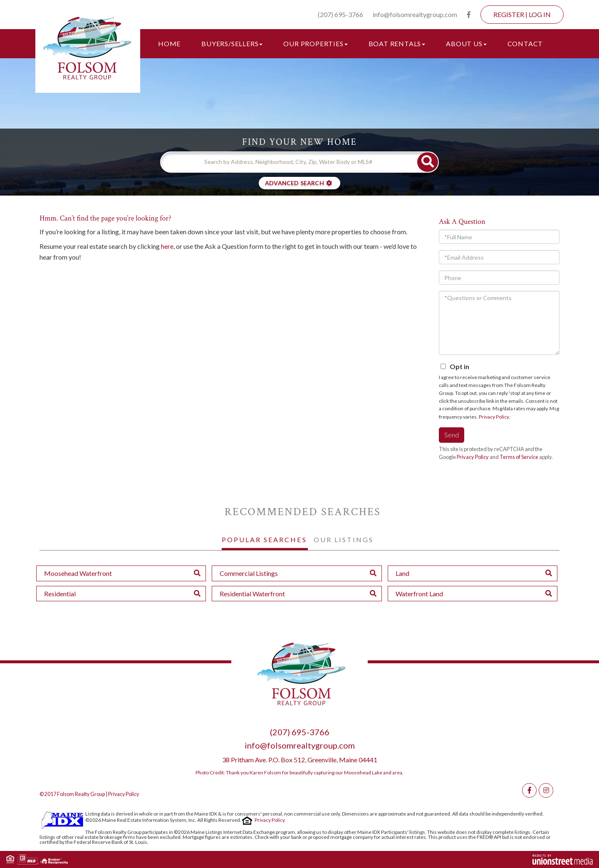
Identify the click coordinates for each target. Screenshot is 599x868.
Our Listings (344, 539)
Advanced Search (295, 183)
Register (509, 14)
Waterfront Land (419, 594)
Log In (540, 14)
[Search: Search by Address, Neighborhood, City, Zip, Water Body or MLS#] (289, 162)
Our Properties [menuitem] (315, 43)
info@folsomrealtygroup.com (415, 14)
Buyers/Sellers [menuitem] (232, 43)
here (167, 246)
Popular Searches (264, 539)
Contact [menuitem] (525, 43)
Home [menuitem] (169, 43)
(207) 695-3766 (340, 14)
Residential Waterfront (252, 594)
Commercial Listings (249, 573)
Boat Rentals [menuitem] (397, 43)
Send (452, 435)
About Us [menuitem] (466, 43)
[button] (428, 162)
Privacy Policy (494, 417)
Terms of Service (519, 457)
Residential (60, 594)
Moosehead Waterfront (78, 573)
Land (402, 573)
